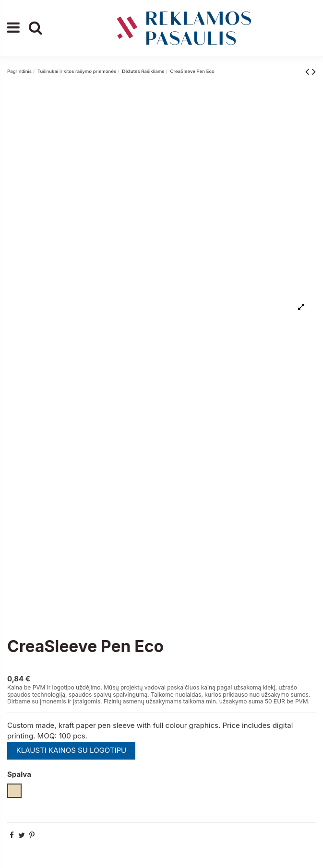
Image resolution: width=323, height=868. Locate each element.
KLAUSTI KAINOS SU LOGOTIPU (72, 750)
